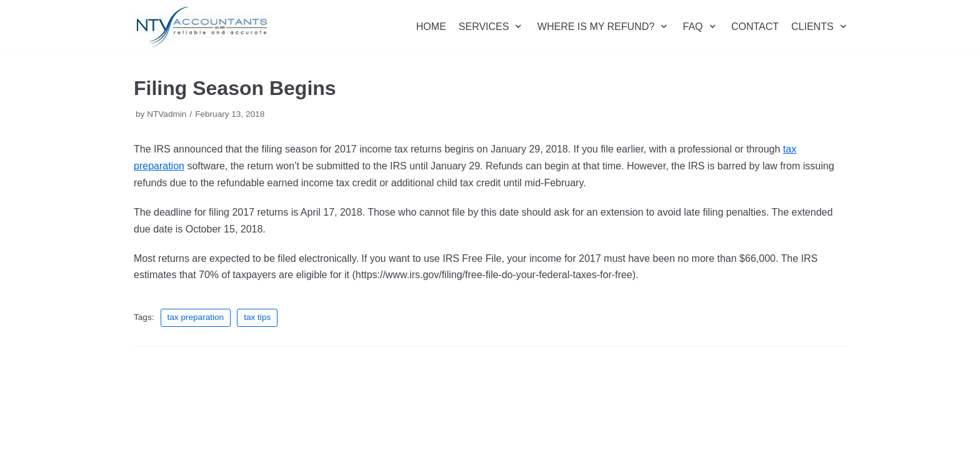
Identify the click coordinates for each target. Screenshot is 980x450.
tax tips (257, 317)
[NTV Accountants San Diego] (202, 27)
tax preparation (196, 317)
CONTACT (755, 27)
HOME (431, 27)
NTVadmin (167, 114)
